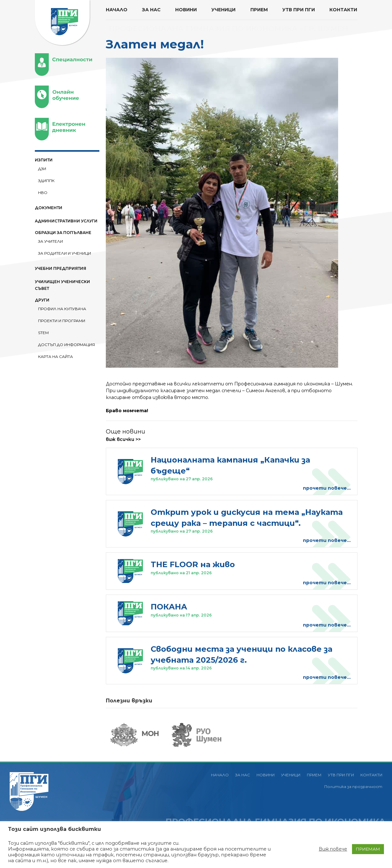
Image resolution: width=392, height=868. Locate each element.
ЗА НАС (151, 10)
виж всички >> (123, 439)
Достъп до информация (66, 345)
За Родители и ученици (65, 253)
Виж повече (333, 849)
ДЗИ (42, 169)
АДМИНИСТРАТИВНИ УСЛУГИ (66, 221)
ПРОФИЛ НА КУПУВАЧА (62, 309)
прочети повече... (327, 488)
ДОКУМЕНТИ (49, 208)
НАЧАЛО (117, 10)
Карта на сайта (55, 357)
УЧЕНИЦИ (223, 10)
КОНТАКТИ (343, 10)
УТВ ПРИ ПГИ (299, 10)
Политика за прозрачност (353, 786)
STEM (43, 333)
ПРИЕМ (259, 10)
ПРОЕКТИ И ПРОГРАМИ (62, 321)
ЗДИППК (46, 181)
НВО (43, 193)
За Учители (50, 241)
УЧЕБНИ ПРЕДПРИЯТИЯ (60, 268)
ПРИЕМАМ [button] (368, 849)
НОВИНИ (186, 10)
